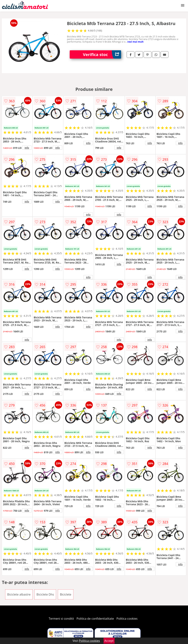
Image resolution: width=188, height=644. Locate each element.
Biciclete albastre (19, 594)
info (27, 148)
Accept (109, 641)
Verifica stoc (102, 54)
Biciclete (66, 594)
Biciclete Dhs (45, 594)
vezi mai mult (136, 42)
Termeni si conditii (61, 619)
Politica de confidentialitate (95, 619)
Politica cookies (127, 619)
